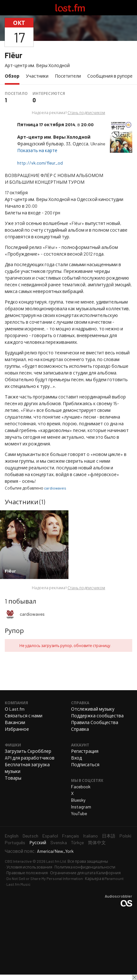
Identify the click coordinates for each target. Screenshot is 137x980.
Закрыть (134, 977)
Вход (76, 758)
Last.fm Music (18, 884)
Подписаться (85, 764)
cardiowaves (55, 488)
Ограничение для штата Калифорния (85, 873)
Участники (37, 76)
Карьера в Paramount (104, 878)
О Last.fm (15, 709)
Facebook (81, 787)
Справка (80, 729)
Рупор (14, 630)
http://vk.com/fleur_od (40, 163)
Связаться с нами (24, 716)
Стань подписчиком (86, 112)
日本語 (109, 836)
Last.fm (70, 8)
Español (50, 836)
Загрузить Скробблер (28, 751)
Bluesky (78, 800)
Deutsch (30, 836)
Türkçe (77, 842)
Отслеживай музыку (93, 709)
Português (15, 842)
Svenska (59, 842)
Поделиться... (128, 32)
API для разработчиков (30, 758)
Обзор (14, 76)
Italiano (90, 836)
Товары (13, 778)
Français (71, 836)
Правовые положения (27, 873)
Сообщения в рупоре (110, 76)
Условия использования (29, 867)
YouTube (79, 813)
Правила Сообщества (95, 722)
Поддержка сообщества (97, 716)
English (12, 836)
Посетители (68, 76)
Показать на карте (38, 150)
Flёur (14, 55)
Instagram (81, 807)
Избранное (17, 729)
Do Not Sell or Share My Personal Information (45, 878)
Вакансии (15, 722)
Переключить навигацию (8, 8)
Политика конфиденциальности (85, 867)
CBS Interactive (18, 861)
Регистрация (85, 751)
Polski (125, 836)
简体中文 (97, 842)
